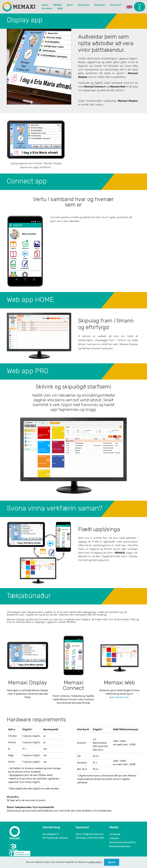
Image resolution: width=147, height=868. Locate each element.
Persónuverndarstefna (122, 842)
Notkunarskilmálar (120, 846)
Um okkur (47, 8)
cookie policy (95, 866)
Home (45, 5)
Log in (140, 7)
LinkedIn (114, 838)
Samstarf (116, 5)
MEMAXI (57, 5)
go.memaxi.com (120, 697)
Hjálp (60, 8)
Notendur (100, 5)
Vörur (70, 5)
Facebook (115, 834)
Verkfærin (84, 5)
